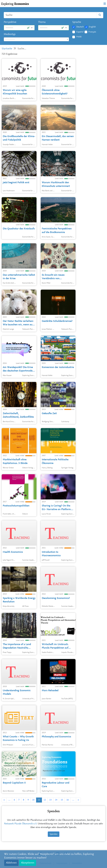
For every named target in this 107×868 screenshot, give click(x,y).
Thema (42, 22)
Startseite (7, 49)
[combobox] (36, 39)
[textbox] (36, 39)
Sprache (77, 22)
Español (80, 32)
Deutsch (80, 27)
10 (33, 800)
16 (68, 800)
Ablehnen (11, 863)
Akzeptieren (28, 863)
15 (62, 800)
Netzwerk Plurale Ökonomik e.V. (21, 824)
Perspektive (10, 22)
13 (50, 800)
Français (92, 32)
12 (45, 800)
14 (56, 800)
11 (39, 800)
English (92, 27)
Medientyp (10, 34)
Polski (79, 37)
